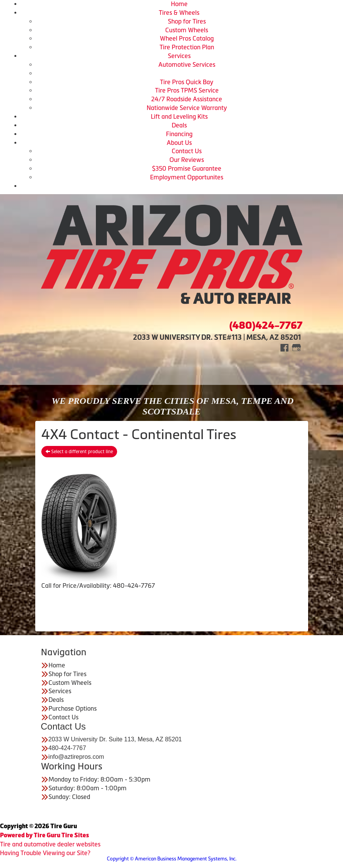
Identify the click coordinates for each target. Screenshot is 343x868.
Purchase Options (73, 708)
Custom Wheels (187, 30)
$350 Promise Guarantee (187, 168)
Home (179, 4)
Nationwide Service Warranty (187, 108)
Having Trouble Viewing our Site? (45, 853)
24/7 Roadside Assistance (187, 99)
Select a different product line (79, 452)
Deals (179, 125)
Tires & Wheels (179, 13)
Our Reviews (187, 160)
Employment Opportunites (187, 177)
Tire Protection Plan (187, 47)
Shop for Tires (187, 21)
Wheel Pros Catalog (187, 38)
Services (179, 56)
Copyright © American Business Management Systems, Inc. (172, 859)
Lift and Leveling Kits (179, 116)
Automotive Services (187, 64)
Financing (179, 134)
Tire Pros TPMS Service (187, 90)
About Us (179, 143)
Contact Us (187, 151)
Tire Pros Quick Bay (187, 82)
